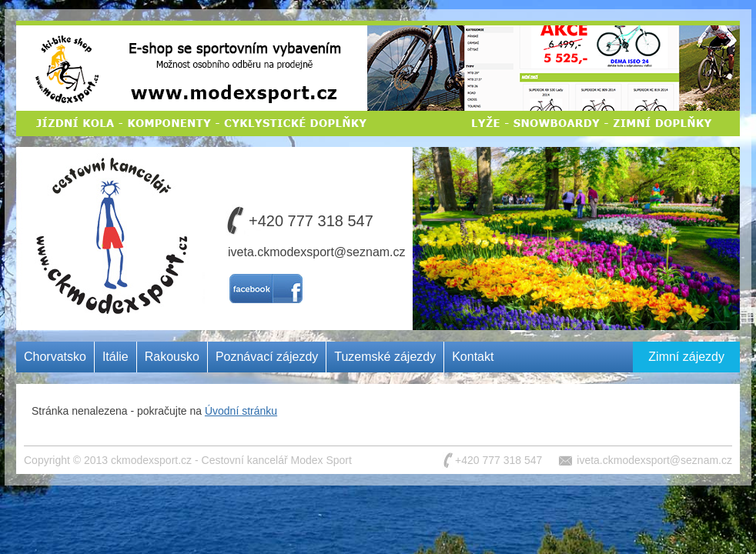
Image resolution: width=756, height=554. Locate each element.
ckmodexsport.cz (151, 460)
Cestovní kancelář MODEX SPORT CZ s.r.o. (107, 204)
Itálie (115, 357)
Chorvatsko (55, 357)
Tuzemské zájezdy (385, 357)
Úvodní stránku (241, 411)
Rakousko (172, 357)
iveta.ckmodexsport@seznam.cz (317, 252)
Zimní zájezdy (686, 357)
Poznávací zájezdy (267, 357)
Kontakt (473, 357)
